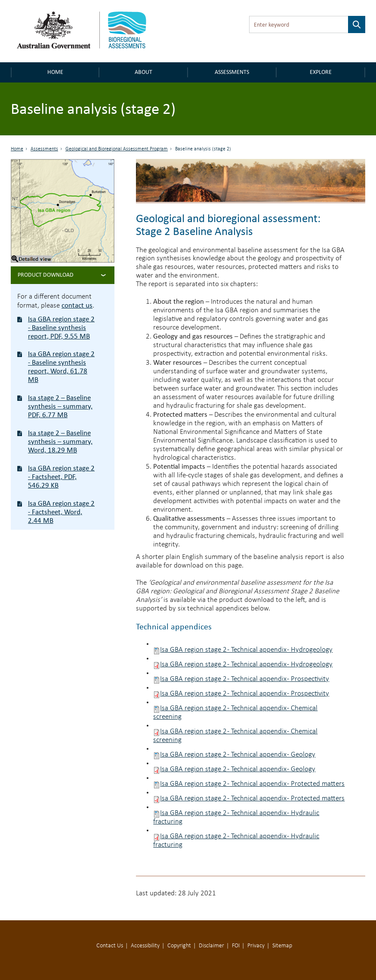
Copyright (179, 946)
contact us (77, 305)
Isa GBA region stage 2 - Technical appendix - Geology (238, 755)
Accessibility (145, 946)
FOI (236, 946)
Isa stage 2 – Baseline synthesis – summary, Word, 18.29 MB (60, 441)
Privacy (256, 946)
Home (55, 72)
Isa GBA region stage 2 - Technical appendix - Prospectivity (245, 679)
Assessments (232, 72)
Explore (321, 72)
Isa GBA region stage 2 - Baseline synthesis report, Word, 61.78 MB (61, 367)
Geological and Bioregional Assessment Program (117, 149)
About (143, 72)
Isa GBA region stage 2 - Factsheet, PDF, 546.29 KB (61, 477)
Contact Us (110, 946)
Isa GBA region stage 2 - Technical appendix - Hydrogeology (246, 650)
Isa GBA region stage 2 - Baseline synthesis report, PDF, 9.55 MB (61, 328)
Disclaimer (211, 946)
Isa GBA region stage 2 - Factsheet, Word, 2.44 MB (61, 512)
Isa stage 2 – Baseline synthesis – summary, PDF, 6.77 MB (60, 406)
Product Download (46, 275)
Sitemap (282, 946)
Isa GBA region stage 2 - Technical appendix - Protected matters (252, 784)
